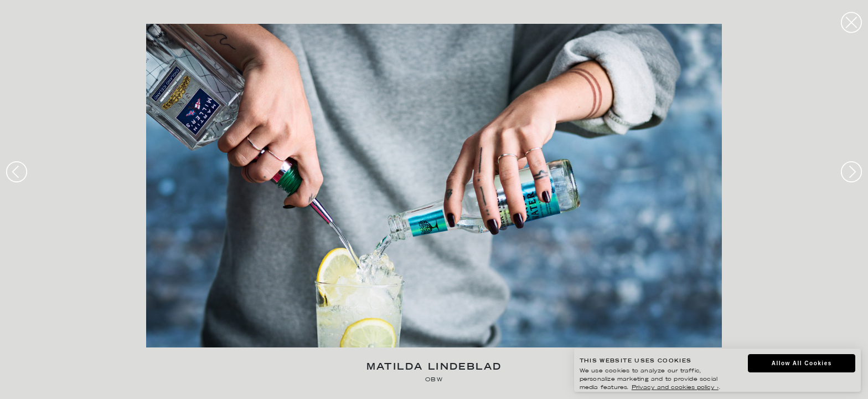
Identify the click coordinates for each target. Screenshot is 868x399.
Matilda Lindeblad (434, 368)
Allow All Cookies (802, 363)
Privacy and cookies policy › (675, 388)
